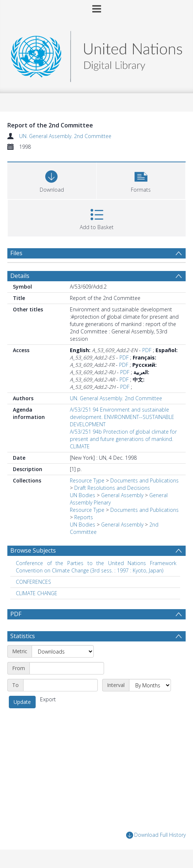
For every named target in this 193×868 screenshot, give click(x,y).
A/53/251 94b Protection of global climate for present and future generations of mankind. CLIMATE (123, 439)
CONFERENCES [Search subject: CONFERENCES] (33, 582)
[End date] (60, 685)
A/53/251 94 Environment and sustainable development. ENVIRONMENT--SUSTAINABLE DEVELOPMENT (122, 417)
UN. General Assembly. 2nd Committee (65, 136)
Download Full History (156, 835)
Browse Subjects (33, 550)
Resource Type (87, 480)
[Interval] (150, 685)
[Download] (52, 180)
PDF (147, 350)
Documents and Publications (144, 480)
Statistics (23, 636)
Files (16, 253)
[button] (141, 180)
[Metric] (63, 651)
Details (20, 276)
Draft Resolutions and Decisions (112, 488)
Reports (84, 517)
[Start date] (67, 668)
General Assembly (122, 495)
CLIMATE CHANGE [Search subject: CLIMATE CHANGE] (37, 593)
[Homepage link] (96, 55)
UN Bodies (83, 495)
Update (22, 702)
